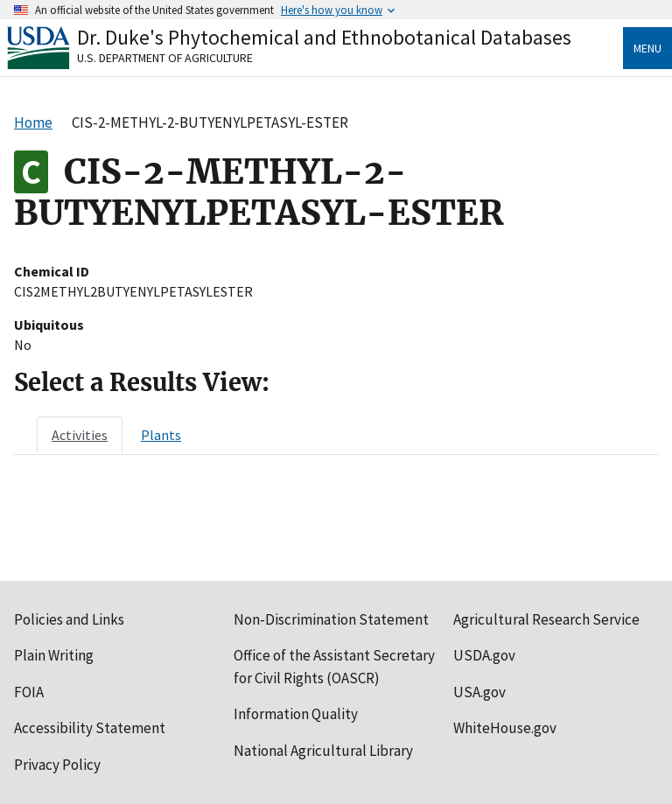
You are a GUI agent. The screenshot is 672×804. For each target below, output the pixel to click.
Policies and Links (69, 619)
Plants (161, 435)
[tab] (80, 435)
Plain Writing (54, 655)
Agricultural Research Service (546, 619)
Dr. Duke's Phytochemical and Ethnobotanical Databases (324, 37)
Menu (647, 48)
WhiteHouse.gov (505, 728)
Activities (80, 435)
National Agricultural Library (323, 751)
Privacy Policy (57, 765)
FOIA (29, 692)
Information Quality (296, 714)
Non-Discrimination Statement (331, 619)
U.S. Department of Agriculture (165, 58)
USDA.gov (484, 655)
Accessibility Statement (90, 728)
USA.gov (479, 692)
